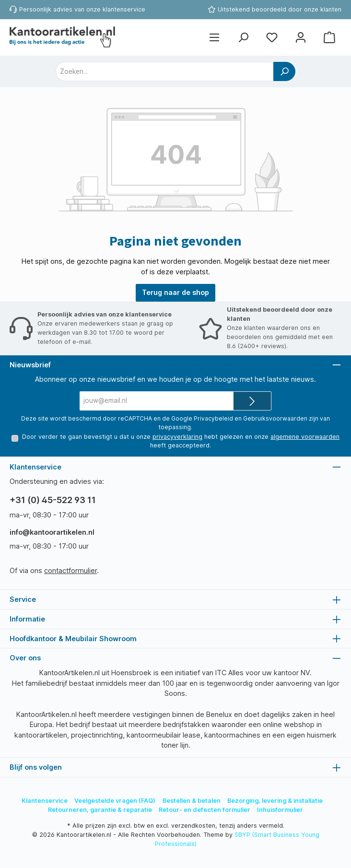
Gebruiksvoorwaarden (275, 418)
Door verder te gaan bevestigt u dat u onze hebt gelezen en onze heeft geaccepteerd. (181, 441)
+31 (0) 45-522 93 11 (53, 500)
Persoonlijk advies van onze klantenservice (82, 9)
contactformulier (70, 570)
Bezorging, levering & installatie (275, 801)
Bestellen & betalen (192, 801)
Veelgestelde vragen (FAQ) (115, 801)
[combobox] (165, 71)
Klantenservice (45, 801)
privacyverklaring (177, 437)
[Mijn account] (301, 38)
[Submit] (252, 401)
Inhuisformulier (280, 810)
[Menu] (214, 38)
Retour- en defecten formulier (205, 810)
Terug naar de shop (175, 292)
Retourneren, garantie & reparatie (100, 810)
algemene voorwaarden (305, 437)
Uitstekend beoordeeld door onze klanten (280, 9)
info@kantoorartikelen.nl (52, 532)
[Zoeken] (243, 38)
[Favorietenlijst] (272, 38)
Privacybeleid (213, 418)
